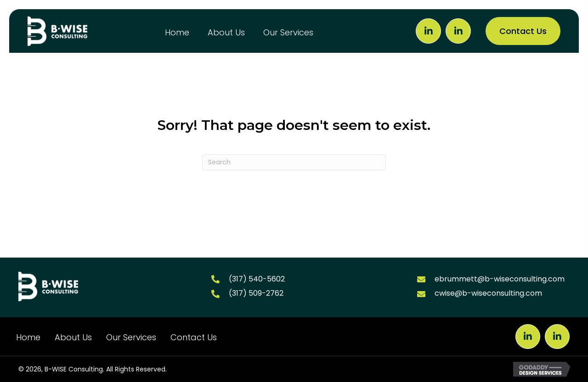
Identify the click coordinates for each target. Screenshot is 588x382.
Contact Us (194, 337)
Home (28, 337)
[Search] (294, 162)
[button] (428, 31)
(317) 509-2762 (256, 293)
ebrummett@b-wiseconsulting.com (500, 279)
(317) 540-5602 (257, 279)
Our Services (131, 337)
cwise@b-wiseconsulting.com (488, 293)
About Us (73, 337)
